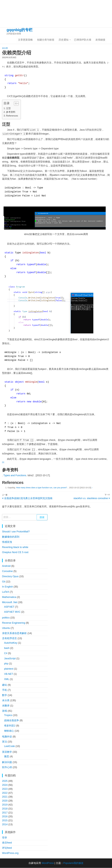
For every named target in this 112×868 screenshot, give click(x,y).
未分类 (5, 48)
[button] (15, 104)
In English (7, 587)
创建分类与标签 (46, 40)
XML (7, 679)
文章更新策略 (26, 40)
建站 (5, 685)
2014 (5, 825)
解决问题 (7, 762)
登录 (5, 838)
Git (4, 582)
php (6, 664)
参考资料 (11, 112)
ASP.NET (9, 607)
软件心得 (7, 767)
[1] (3, 462)
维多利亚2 (10, 726)
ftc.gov (76, 507)
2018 (5, 809)
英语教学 (7, 752)
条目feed (7, 843)
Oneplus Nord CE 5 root (15, 553)
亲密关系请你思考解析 (14, 633)
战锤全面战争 (12, 721)
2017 (5, 813)
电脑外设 (7, 737)
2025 (5, 781)
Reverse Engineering (14, 623)
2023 (5, 789)
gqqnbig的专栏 (20, 30)
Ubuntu (6, 628)
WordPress (48, 863)
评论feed (7, 848)
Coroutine (7, 571)
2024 (5, 785)
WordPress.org (10, 853)
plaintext (9, 669)
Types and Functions (15, 476)
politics (6, 618)
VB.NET (9, 674)
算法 (5, 742)
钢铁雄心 (9, 731)
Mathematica (9, 597)
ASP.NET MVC (12, 612)
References (12, 116)
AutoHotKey (11, 643)
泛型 (8, 108)
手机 (5, 690)
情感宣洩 (7, 542)
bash (7, 648)
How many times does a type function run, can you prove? (41, 488)
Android (6, 566)
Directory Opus (10, 577)
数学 (5, 695)
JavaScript (10, 659)
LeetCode (9, 746)
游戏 (5, 711)
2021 (5, 797)
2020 (5, 801)
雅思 (7, 757)
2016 (5, 817)
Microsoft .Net (10, 602)
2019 (5, 805)
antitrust (66, 507)
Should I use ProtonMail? (16, 532)
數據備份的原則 (11, 537)
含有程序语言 (9, 639)
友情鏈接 (100, 40)
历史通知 (64, 40)
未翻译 (6, 706)
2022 (5, 793)
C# (6, 653)
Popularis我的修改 (73, 863)
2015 (5, 821)
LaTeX (6, 592)
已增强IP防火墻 (83, 40)
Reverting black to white (15, 547)
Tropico (8, 715)
